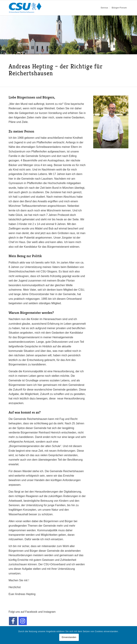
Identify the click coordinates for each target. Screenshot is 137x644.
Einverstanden (69, 637)
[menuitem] (104, 8)
